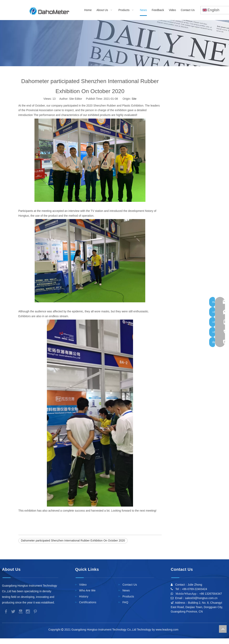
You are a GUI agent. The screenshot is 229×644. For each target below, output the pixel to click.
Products (128, 596)
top (223, 629)
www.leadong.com (168, 630)
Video (83, 585)
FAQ (125, 602)
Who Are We (87, 590)
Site (134, 99)
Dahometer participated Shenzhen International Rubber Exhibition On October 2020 (73, 540)
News (126, 590)
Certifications (88, 602)
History (84, 596)
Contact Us (130, 585)
